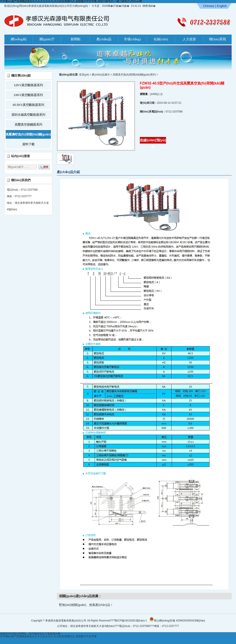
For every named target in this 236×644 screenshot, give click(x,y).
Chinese (209, 6)
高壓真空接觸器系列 (28, 125)
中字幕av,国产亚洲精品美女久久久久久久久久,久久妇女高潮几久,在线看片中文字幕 (48, 636)
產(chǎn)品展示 (101, 75)
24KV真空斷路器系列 (28, 95)
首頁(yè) (84, 75)
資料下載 (28, 144)
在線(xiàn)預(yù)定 (153, 141)
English (222, 6)
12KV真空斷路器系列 (28, 85)
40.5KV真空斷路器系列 (28, 105)
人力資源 (189, 39)
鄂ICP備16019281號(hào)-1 (131, 621)
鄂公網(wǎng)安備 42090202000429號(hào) (177, 619)
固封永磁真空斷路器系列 (28, 115)
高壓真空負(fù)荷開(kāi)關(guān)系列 (28, 136)
